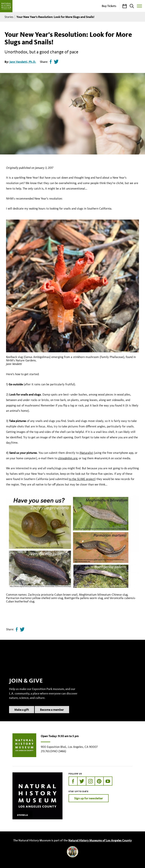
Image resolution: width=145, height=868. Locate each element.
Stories (9, 17)
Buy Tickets (109, 6)
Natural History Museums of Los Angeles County (100, 840)
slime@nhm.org (68, 458)
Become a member (52, 714)
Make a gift (22, 714)
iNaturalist (86, 453)
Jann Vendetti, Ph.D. (23, 62)
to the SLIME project (82, 479)
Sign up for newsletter (89, 798)
